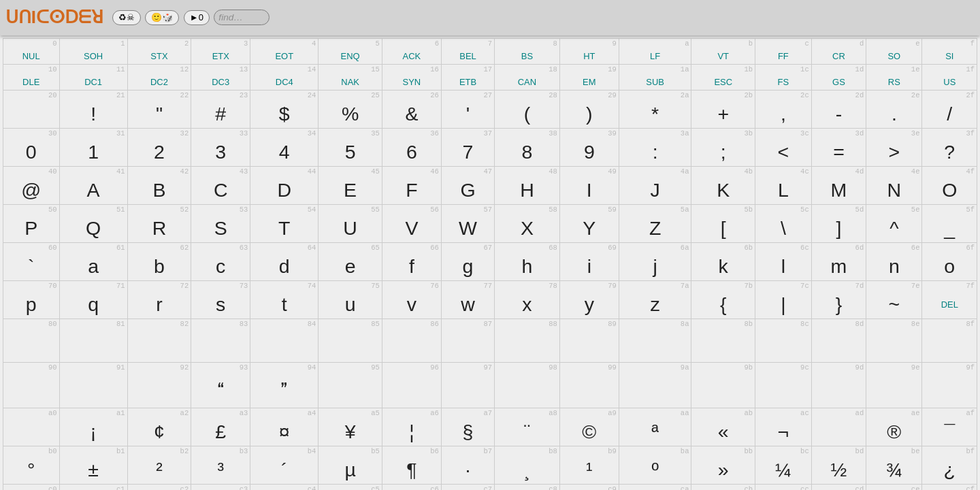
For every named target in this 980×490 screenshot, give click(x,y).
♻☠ (127, 17)
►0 (197, 17)
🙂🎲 (162, 17)
